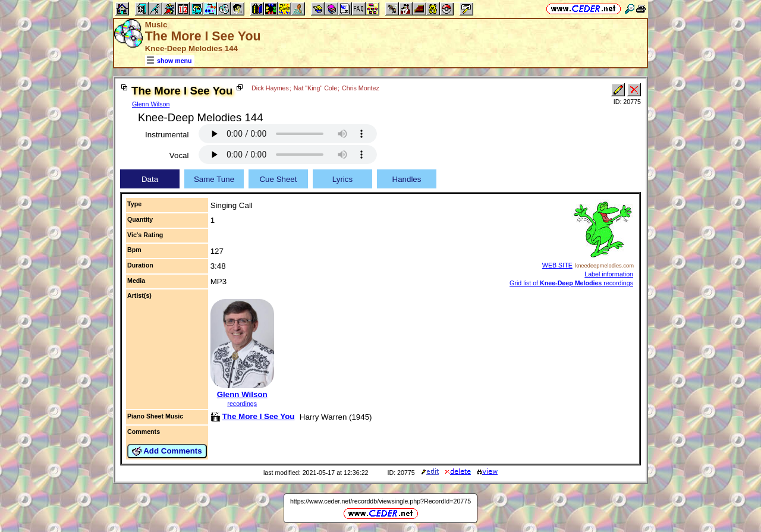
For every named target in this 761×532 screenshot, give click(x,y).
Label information (609, 274)
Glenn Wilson (151, 104)
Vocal (179, 155)
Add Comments (167, 451)
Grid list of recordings (571, 283)
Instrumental (167, 135)
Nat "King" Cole (315, 88)
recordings (242, 404)
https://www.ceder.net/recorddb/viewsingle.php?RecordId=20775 (380, 501)
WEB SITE (557, 265)
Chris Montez (361, 88)
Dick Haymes (270, 88)
